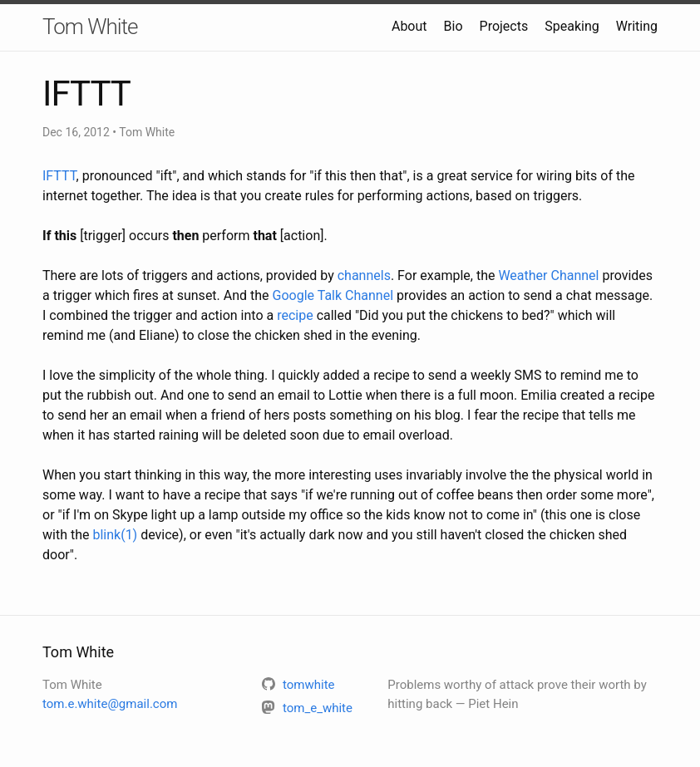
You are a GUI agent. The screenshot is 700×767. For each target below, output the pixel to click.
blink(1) (115, 535)
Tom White (90, 27)
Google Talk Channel (333, 295)
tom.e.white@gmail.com (110, 704)
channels (364, 275)
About (409, 26)
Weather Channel (548, 275)
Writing (637, 26)
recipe (295, 315)
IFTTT (59, 176)
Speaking (572, 26)
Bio (454, 26)
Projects (504, 26)
